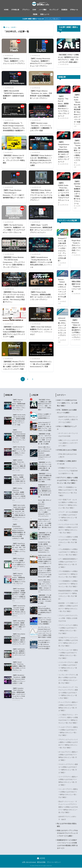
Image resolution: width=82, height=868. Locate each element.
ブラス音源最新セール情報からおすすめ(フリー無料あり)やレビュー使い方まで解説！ (68, 574)
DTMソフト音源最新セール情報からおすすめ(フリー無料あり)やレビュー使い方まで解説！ (68, 492)
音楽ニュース (45, 14)
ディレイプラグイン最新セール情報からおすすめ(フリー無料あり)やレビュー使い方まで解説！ (68, 707)
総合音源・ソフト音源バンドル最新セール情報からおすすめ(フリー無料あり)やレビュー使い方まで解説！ (68, 607)
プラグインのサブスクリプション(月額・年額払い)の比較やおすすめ (68, 618)
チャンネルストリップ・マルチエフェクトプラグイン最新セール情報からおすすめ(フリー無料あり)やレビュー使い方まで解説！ (68, 693)
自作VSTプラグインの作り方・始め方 (67, 818)
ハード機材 (43, 10)
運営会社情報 (41, 863)
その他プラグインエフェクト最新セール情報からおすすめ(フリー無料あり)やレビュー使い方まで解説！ (68, 642)
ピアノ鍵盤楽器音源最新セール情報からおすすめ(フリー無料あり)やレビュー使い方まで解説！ (68, 563)
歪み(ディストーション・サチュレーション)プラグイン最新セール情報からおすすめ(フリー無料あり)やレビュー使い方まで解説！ (68, 807)
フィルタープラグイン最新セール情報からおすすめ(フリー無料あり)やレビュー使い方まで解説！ (68, 731)
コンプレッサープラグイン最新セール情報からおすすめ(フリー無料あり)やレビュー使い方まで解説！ (68, 679)
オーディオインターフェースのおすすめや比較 (68, 435)
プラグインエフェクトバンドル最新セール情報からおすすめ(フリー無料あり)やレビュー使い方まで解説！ (68, 744)
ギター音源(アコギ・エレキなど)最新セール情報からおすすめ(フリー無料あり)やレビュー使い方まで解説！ (68, 504)
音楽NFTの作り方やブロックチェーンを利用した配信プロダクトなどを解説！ (68, 420)
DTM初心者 (15, 10)
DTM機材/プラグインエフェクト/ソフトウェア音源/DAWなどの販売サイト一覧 (68, 471)
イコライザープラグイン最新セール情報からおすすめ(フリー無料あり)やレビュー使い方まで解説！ (68, 667)
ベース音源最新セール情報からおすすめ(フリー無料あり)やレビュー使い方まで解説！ (68, 584)
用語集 (35, 14)
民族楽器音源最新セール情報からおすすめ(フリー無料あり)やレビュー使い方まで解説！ (68, 595)
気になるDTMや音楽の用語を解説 (67, 825)
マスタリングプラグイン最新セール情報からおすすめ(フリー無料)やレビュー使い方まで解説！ (68, 769)
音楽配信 (64, 10)
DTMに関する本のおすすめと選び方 (68, 456)
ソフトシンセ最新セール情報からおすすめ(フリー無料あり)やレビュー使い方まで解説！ (68, 541)
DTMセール (74, 10)
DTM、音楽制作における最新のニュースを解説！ (67, 411)
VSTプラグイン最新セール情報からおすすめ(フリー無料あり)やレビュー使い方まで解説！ (67, 481)
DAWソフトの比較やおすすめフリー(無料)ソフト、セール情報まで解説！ (67, 403)
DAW (34, 10)
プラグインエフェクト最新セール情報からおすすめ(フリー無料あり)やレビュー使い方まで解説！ (68, 629)
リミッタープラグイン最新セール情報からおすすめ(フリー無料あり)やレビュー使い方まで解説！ (68, 793)
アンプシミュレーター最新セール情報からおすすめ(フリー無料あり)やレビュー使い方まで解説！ (68, 654)
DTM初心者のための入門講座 (67, 450)
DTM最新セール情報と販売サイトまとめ (67, 463)
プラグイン (26, 10)
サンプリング (54, 10)
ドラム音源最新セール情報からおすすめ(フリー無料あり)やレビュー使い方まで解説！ (68, 552)
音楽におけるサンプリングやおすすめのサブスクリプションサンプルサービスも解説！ (67, 833)
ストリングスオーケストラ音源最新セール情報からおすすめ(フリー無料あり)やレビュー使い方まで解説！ (68, 529)
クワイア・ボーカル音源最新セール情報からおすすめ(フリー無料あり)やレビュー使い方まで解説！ (68, 516)
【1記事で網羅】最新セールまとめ (33, 19)
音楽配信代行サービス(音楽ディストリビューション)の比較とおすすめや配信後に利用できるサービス (67, 844)
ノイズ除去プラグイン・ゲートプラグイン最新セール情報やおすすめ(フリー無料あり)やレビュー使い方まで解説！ (68, 719)
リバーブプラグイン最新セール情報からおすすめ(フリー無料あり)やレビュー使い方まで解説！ (68, 781)
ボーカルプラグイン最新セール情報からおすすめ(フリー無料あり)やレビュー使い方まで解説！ (68, 756)
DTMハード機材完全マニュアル (67, 428)
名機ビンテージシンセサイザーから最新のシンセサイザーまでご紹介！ (68, 443)
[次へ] (33, 379)
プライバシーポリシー (54, 863)
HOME (6, 10)
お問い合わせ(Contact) (29, 863)
